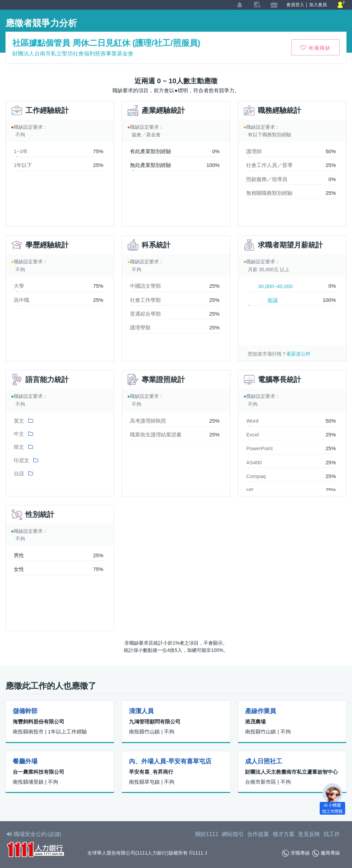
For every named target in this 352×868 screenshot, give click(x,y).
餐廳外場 (25, 761)
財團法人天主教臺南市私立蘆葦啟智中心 (291, 772)
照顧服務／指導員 (267, 179)
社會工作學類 (145, 300)
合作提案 (258, 834)
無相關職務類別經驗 (269, 193)
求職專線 (296, 853)
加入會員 (318, 5)
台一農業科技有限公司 (38, 772)
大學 (19, 286)
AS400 (254, 462)
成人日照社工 (264, 761)
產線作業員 (261, 711)
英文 (19, 421)
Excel (252, 435)
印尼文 (21, 460)
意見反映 (309, 834)
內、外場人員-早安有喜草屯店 (170, 761)
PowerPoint (259, 448)
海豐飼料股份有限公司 (38, 722)
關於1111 (207, 834)
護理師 (254, 151)
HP (250, 490)
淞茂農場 (255, 722)
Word (252, 421)
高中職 (21, 300)
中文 (19, 434)
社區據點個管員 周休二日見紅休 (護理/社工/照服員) (106, 43)
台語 (19, 473)
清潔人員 (141, 711)
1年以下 (23, 165)
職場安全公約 (34, 834)
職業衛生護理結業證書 (156, 435)
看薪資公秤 (298, 354)
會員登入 (295, 5)
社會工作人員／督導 (269, 165)
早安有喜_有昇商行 (151, 772)
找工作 (332, 834)
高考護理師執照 (148, 421)
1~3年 (21, 151)
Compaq (256, 476)
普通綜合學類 (145, 314)
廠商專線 (326, 853)
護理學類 (140, 327)
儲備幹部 (25, 711)
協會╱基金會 (146, 135)
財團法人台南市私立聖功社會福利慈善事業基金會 (73, 54)
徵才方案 (284, 834)
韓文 (19, 447)
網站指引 (233, 834)
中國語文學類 (145, 286)
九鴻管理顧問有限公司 (155, 722)
